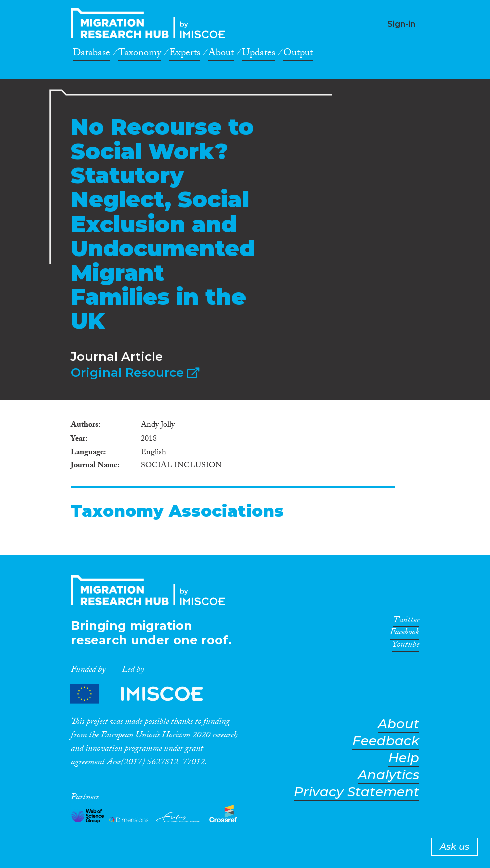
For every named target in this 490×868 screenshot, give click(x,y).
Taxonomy (140, 54)
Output (298, 54)
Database (91, 54)
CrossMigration (151, 23)
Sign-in (401, 24)
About (221, 54)
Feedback (386, 741)
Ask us (455, 847)
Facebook (405, 634)
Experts (185, 54)
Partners (145, 693)
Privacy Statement (356, 792)
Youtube (406, 646)
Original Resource (135, 373)
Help (404, 758)
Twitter (406, 622)
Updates (259, 54)
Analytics (389, 775)
